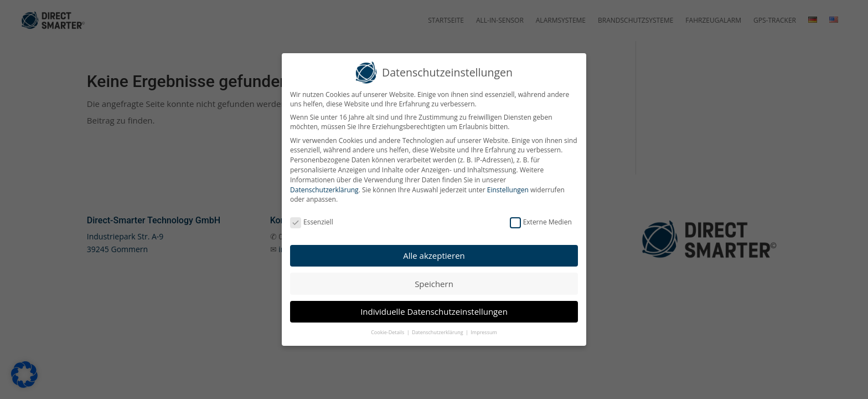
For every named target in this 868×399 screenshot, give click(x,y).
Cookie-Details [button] (388, 331)
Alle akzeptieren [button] (434, 253)
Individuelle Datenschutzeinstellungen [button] (434, 309)
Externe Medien (541, 220)
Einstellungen (508, 188)
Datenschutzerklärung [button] (438, 331)
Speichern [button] (434, 282)
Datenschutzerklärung (324, 188)
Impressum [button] (484, 331)
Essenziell (312, 220)
